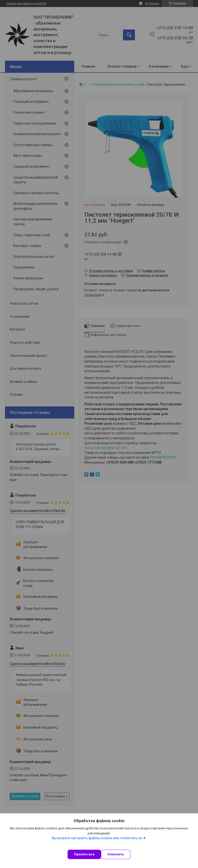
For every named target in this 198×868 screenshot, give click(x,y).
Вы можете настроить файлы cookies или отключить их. (97, 838)
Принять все (84, 854)
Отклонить (116, 854)
